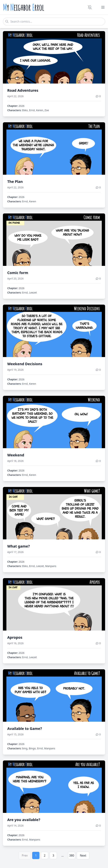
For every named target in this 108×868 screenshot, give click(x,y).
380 (72, 855)
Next (83, 855)
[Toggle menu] (103, 7)
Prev (25, 855)
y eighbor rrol (24, 7)
